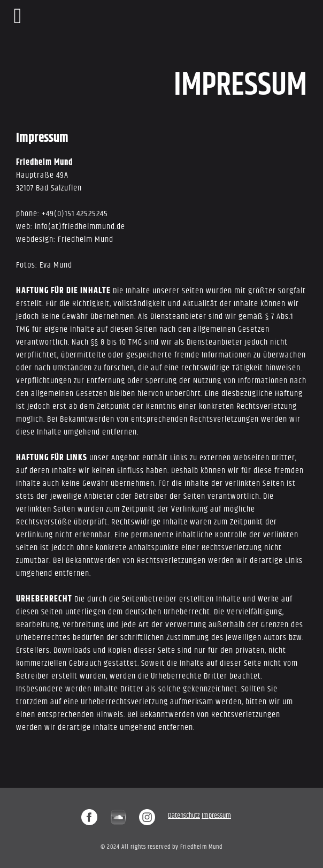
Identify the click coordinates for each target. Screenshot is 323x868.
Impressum (216, 816)
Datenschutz (184, 816)
